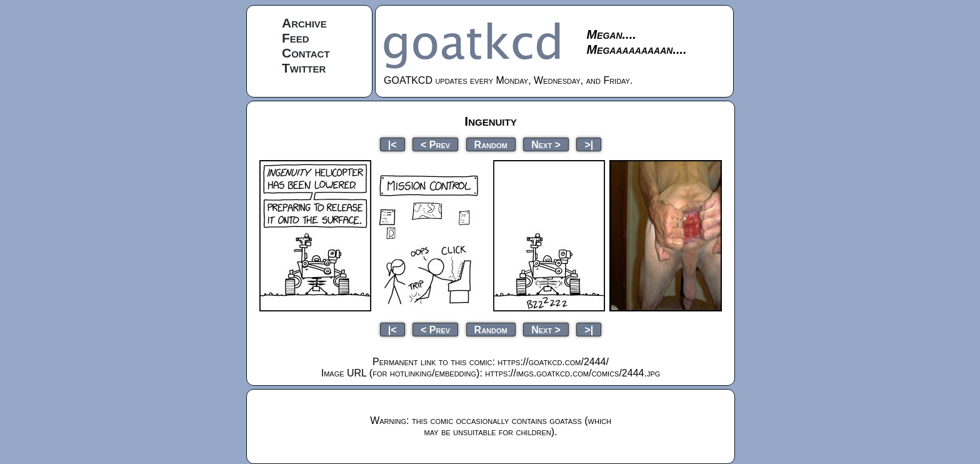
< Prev (435, 144)
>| (589, 144)
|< (392, 144)
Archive (304, 23)
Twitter (304, 68)
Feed (296, 38)
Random (491, 144)
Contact (306, 53)
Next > (546, 144)
